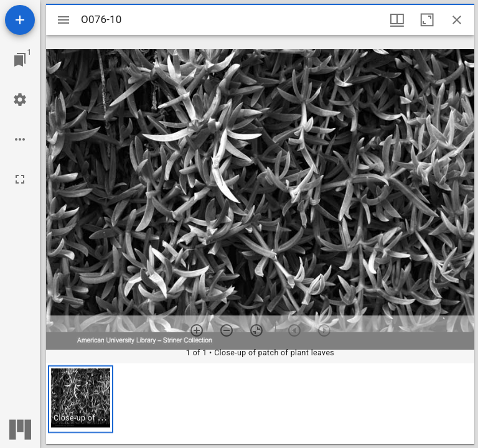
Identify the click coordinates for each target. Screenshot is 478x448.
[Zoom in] (197, 330)
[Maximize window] (427, 20)
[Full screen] (20, 179)
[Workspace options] (20, 139)
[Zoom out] (227, 330)
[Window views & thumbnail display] (397, 20)
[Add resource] (20, 20)
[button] (81, 399)
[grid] (260, 404)
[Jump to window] (20, 60)
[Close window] (457, 20)
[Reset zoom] (256, 330)
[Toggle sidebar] (63, 20)
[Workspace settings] (20, 100)
